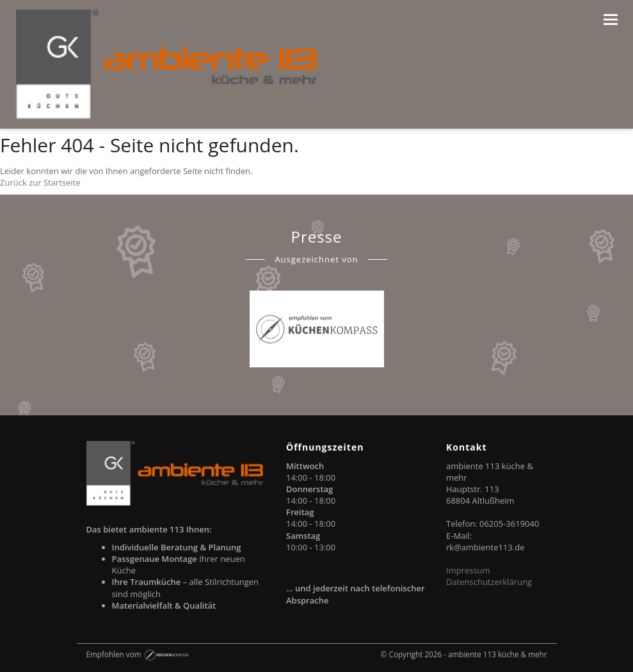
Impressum (468, 570)
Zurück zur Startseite (40, 182)
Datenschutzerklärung (489, 582)
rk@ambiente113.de (485, 547)
